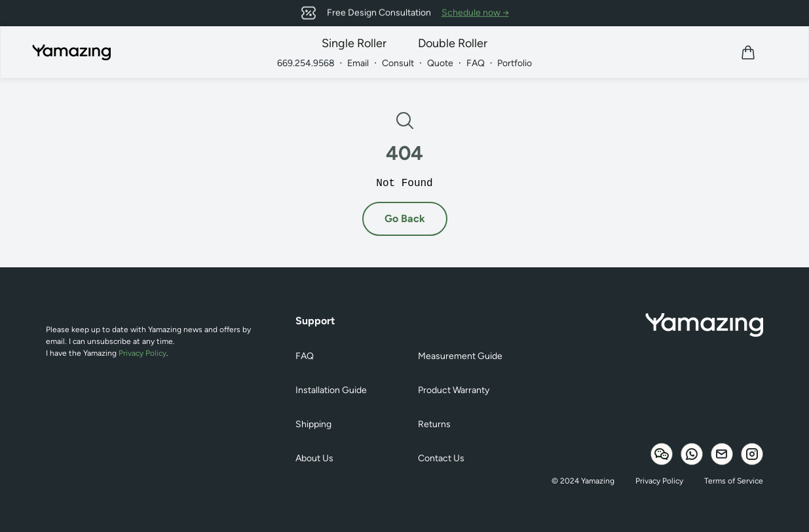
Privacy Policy (142, 353)
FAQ (305, 356)
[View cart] (748, 52)
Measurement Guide (460, 356)
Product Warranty (454, 390)
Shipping (313, 424)
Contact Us (441, 458)
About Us (314, 458)
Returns (434, 424)
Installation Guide (331, 390)
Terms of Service (734, 481)
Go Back (405, 218)
